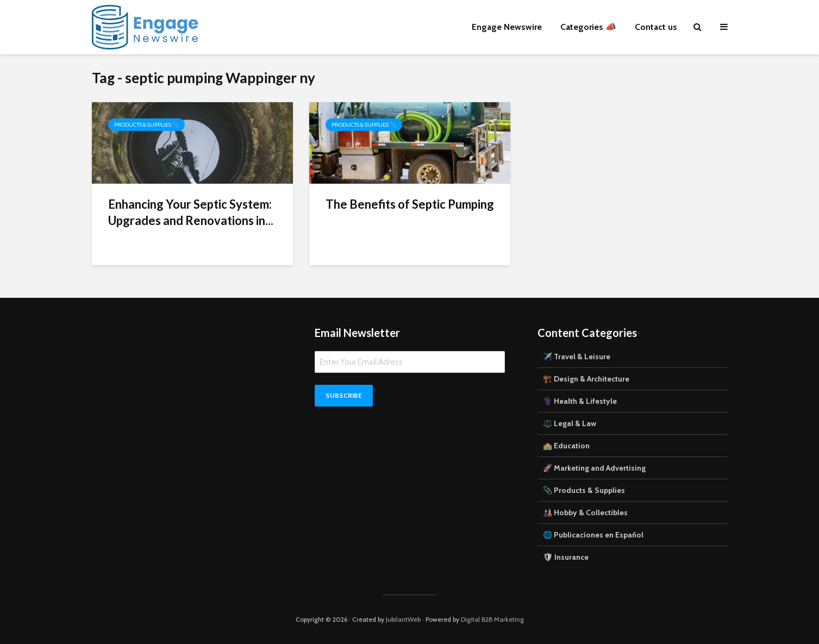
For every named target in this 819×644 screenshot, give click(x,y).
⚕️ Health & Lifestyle (580, 401)
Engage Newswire (507, 27)
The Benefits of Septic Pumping (410, 204)
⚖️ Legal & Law (570, 423)
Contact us (656, 27)
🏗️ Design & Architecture (586, 379)
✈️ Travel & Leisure (577, 357)
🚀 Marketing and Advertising (594, 468)
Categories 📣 (588, 27)
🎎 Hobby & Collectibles (585, 512)
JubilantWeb (403, 619)
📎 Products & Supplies (584, 490)
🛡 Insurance (566, 557)
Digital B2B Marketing (492, 619)
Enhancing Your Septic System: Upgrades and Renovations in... (191, 212)
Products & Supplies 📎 (146, 125)
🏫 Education (566, 446)
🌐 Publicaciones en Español (593, 535)
